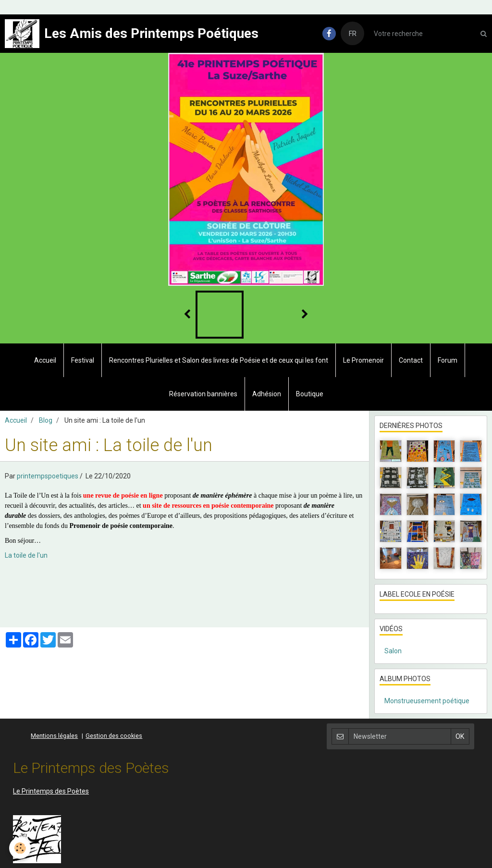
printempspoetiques (48, 476)
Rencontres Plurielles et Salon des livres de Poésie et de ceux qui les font (219, 360)
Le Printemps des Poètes (51, 791)
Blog (46, 420)
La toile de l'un (26, 555)
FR (353, 34)
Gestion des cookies (114, 736)
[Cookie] (20, 848)
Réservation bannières (203, 394)
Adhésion (267, 394)
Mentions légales (54, 736)
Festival (83, 360)
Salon (393, 651)
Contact (411, 360)
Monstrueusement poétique (427, 701)
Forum (448, 360)
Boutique (310, 394)
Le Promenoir (363, 360)
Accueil (45, 360)
